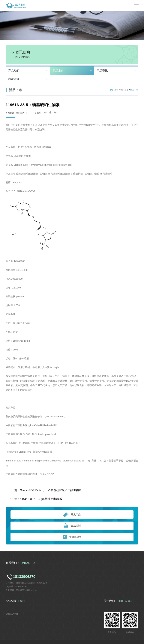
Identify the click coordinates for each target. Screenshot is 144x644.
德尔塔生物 (11, 609)
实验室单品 (72, 532)
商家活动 (14, 79)
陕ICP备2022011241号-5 (98, 639)
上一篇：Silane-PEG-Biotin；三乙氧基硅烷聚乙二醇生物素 (40, 489)
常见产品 (72, 509)
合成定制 (72, 521)
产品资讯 (102, 71)
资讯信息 (124, 90)
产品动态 (14, 71)
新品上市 (58, 71)
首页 (116, 90)
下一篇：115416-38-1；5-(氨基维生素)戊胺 (32, 495)
